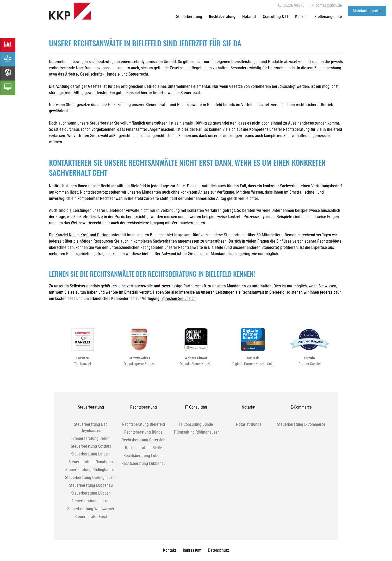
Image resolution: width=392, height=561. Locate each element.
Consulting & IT (276, 17)
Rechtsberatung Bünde (143, 432)
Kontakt (170, 550)
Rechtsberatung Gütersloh (144, 440)
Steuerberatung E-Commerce (301, 424)
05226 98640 (291, 5)
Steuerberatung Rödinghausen (91, 470)
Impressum (192, 550)
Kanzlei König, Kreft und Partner (83, 235)
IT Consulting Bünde (196, 424)
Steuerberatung (189, 17)
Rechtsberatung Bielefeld (144, 424)
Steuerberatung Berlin (91, 438)
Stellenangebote (328, 17)
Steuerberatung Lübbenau (91, 485)
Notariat (249, 17)
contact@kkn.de (326, 5)
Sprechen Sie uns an (179, 298)
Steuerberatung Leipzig (91, 454)
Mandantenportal (367, 11)
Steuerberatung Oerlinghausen (91, 477)
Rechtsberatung (222, 17)
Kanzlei (301, 17)
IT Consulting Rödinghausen (196, 432)
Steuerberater (101, 123)
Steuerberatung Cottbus (91, 446)
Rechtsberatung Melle (144, 448)
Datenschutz (219, 550)
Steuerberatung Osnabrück (91, 462)
